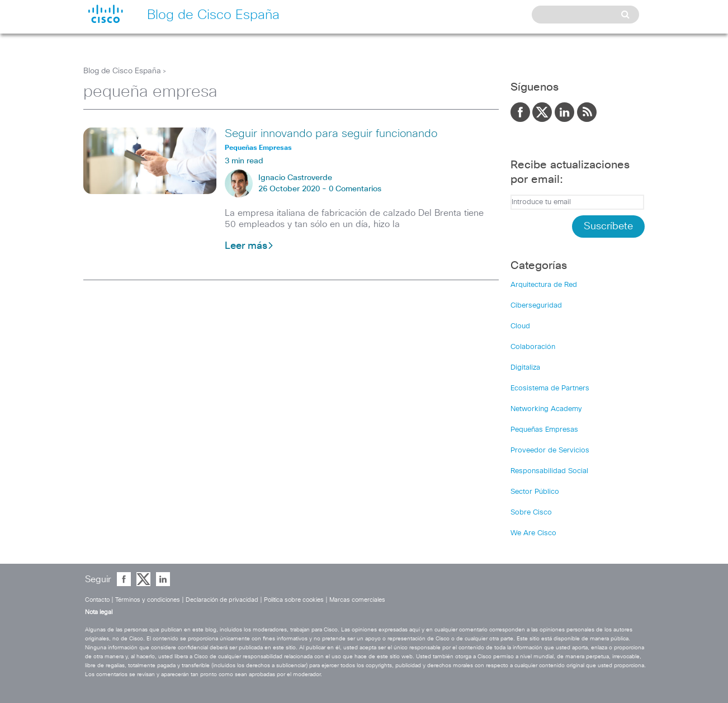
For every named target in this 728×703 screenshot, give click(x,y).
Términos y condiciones (148, 600)
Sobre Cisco (531, 513)
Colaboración (533, 347)
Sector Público (535, 492)
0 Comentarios (355, 189)
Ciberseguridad (536, 306)
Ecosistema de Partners (550, 388)
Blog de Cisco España (122, 71)
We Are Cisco (533, 533)
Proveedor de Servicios (550, 450)
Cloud (520, 326)
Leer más (249, 246)
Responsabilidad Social (549, 471)
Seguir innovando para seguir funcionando (331, 134)
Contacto (97, 600)
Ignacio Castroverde (295, 178)
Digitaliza (525, 368)
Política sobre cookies (294, 600)
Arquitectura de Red (544, 285)
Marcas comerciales (357, 600)
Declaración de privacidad (222, 600)
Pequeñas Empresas (544, 430)
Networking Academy (546, 409)
